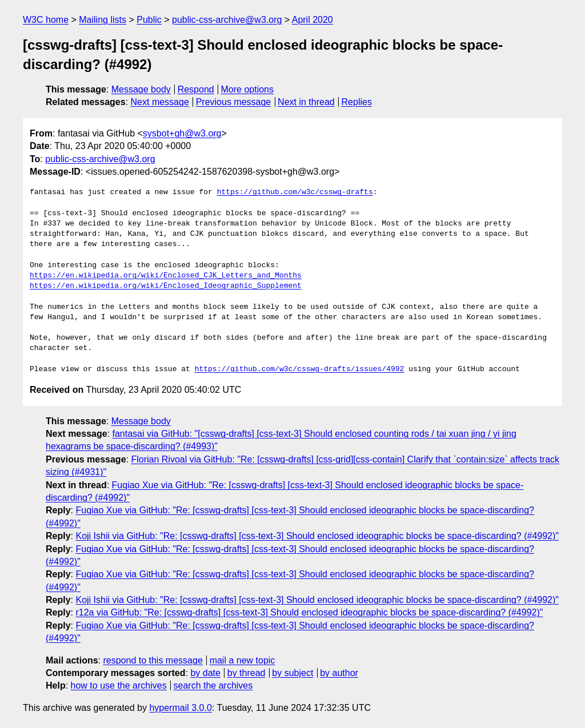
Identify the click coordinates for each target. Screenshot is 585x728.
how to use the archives (119, 685)
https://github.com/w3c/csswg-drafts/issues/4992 (300, 369)
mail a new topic (243, 660)
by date (205, 673)
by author (339, 673)
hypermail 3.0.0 (180, 708)
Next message (160, 102)
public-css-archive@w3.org (227, 20)
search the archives (213, 685)
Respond (196, 89)
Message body (141, 89)
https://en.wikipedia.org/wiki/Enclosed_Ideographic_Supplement (166, 286)
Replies (357, 102)
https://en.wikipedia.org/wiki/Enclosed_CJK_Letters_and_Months (166, 276)
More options (248, 89)
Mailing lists (103, 20)
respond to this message (153, 660)
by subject (292, 673)
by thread (247, 673)
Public (149, 20)
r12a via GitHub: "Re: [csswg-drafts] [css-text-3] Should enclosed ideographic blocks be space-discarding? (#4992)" (309, 612)
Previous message (234, 102)
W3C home (46, 20)
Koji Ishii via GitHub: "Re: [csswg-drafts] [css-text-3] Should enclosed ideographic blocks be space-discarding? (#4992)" (317, 536)
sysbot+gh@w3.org (182, 133)
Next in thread (306, 102)
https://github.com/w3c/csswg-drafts (295, 192)
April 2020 (312, 20)
